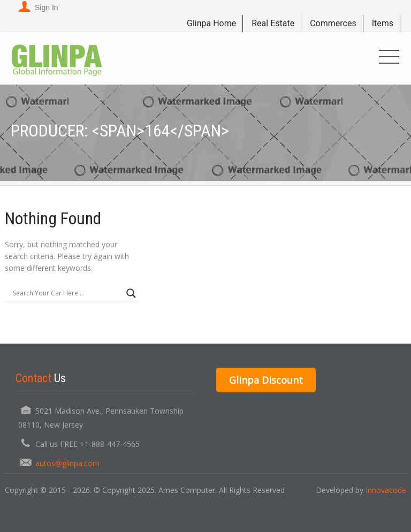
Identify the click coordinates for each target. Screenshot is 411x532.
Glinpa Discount (266, 380)
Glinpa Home (211, 23)
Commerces (333, 23)
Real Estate (273, 23)
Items (383, 23)
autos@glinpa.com (67, 463)
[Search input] (67, 293)
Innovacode (386, 490)
